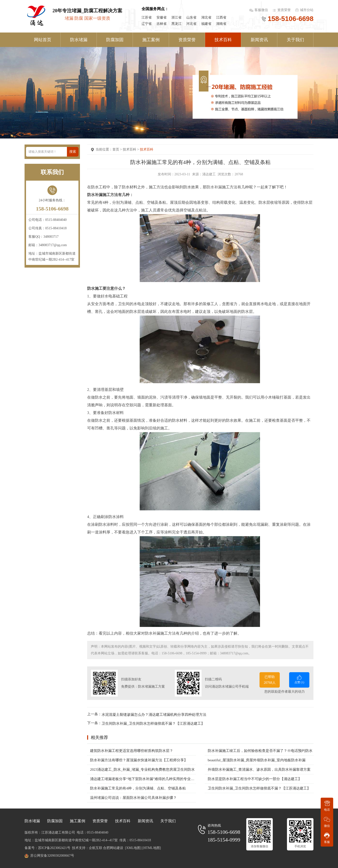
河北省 (191, 24)
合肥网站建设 (113, 848)
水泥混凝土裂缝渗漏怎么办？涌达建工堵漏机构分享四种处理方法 (154, 714)
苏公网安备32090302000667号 (52, 856)
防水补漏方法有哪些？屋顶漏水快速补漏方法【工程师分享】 (139, 760)
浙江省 (176, 17)
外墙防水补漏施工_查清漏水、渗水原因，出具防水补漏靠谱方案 (259, 769)
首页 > (118, 149)
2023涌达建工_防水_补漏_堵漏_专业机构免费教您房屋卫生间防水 (142, 769)
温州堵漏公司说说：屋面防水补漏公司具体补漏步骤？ (133, 798)
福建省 (206, 24)
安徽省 (162, 17)
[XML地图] (133, 848)
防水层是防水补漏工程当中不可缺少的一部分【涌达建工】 (255, 779)
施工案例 (151, 40)
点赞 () (299, 679)
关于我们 (295, 40)
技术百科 (223, 40)
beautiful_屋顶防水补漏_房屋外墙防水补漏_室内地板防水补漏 (257, 760)
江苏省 (147, 17)
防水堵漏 (79, 40)
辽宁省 (147, 24)
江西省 (221, 17)
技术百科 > (131, 149)
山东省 (191, 17)
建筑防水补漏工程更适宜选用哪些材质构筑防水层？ (132, 751)
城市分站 (307, 10)
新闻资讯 (259, 40)
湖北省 (206, 17)
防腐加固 (115, 40)
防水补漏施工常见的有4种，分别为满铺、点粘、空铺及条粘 (138, 788)
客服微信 (262, 10)
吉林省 (162, 24)
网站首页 (43, 40)
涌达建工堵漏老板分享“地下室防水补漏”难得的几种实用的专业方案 (143, 779)
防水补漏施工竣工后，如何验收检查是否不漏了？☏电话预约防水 (260, 751)
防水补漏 (214, 187)
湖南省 (221, 24)
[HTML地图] (152, 848)
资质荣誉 (284, 10)
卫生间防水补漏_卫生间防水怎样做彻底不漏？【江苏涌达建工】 (153, 723)
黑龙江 (176, 24)
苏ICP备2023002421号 (54, 848)
